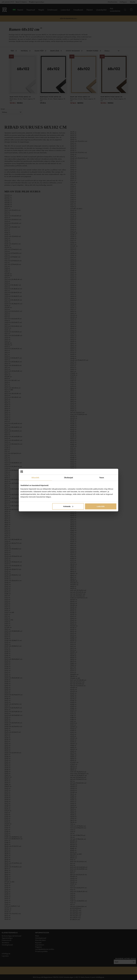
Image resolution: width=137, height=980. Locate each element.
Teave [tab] (102, 478)
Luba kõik (101, 506)
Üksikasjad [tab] (68, 478)
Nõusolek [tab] (35, 478)
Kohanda (68, 506)
